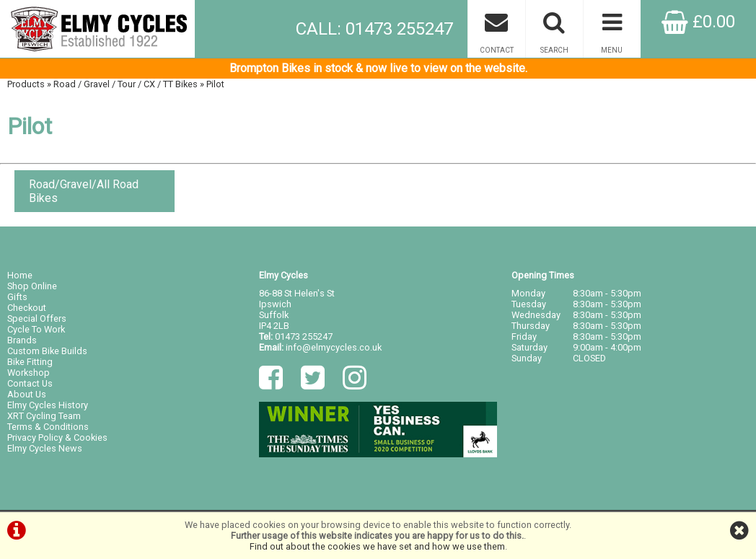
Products (26, 84)
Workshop (28, 373)
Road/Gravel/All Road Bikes (84, 191)
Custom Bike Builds (47, 351)
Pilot (215, 84)
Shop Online (32, 286)
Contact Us (30, 383)
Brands (22, 340)
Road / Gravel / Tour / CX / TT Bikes (126, 84)
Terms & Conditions (48, 427)
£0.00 (698, 22)
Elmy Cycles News (45, 448)
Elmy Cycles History (48, 405)
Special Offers (37, 318)
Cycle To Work (36, 329)
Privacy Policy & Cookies (57, 437)
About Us (27, 394)
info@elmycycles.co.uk (334, 347)
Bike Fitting (30, 362)
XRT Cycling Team (44, 416)
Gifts (17, 297)
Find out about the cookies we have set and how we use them (377, 546)
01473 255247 (304, 336)
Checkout (27, 308)
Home (20, 275)
